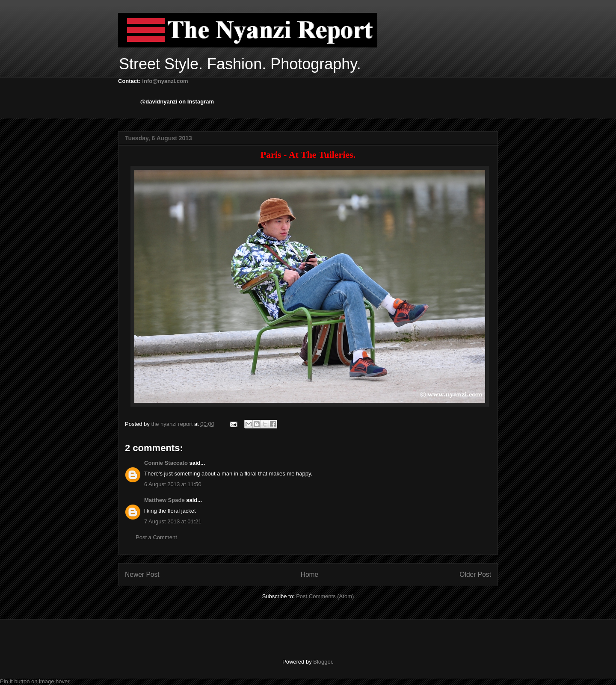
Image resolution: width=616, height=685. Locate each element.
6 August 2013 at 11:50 (173, 484)
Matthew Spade (164, 500)
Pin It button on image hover (35, 681)
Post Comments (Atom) (325, 596)
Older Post (475, 574)
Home (310, 574)
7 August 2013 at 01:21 (173, 521)
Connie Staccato (166, 463)
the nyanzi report (172, 424)
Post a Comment (156, 537)
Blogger (323, 662)
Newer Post (142, 574)
